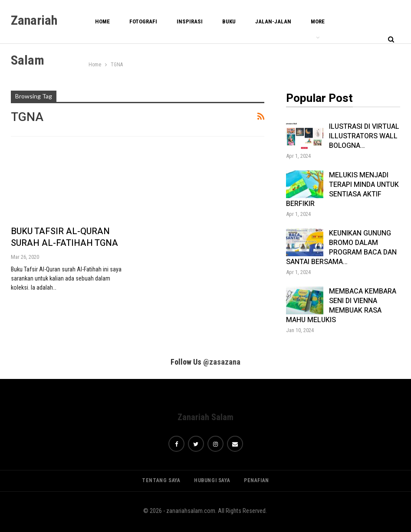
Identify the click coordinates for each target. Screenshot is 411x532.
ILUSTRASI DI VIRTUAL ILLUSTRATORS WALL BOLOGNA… (364, 136)
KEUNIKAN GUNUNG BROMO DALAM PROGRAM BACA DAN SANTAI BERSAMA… (341, 248)
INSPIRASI (190, 21)
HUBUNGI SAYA (212, 480)
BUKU (229, 21)
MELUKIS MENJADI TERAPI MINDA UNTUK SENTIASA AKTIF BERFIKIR (342, 189)
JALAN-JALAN (273, 21)
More (318, 21)
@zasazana (222, 362)
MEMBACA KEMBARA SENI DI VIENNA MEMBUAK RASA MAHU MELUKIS (341, 306)
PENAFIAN (256, 480)
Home (102, 21)
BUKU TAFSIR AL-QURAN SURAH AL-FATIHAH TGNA (64, 237)
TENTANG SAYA (161, 480)
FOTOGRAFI (143, 21)
